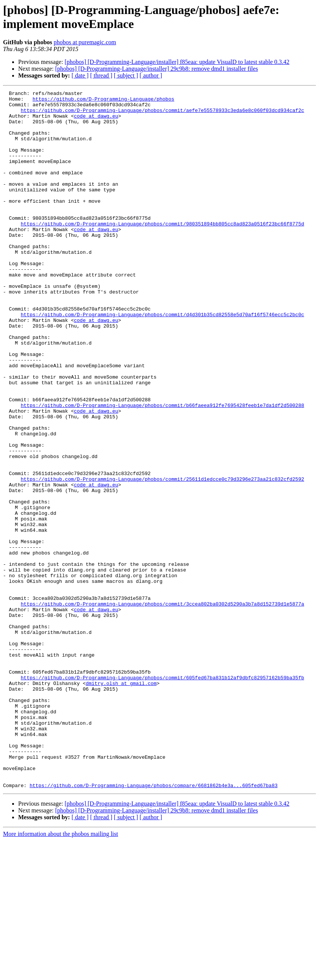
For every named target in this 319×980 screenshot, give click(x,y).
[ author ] (151, 75)
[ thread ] (101, 75)
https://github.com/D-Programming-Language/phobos (103, 101)
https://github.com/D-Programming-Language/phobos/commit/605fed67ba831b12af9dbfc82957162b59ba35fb (163, 795)
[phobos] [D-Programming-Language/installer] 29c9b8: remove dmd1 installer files (157, 69)
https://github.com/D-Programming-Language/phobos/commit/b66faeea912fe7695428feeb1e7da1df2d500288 (163, 469)
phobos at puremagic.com (85, 42)
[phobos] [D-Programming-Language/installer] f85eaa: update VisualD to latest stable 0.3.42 (177, 62)
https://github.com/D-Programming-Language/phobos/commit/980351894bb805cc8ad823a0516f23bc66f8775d (163, 251)
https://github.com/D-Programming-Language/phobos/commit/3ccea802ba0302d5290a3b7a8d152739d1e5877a (163, 707)
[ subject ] (126, 75)
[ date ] (80, 75)
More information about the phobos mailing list (61, 973)
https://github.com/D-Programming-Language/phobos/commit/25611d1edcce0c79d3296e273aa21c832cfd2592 (163, 557)
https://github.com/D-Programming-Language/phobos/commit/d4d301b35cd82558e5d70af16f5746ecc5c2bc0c (163, 360)
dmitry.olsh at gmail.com (121, 802)
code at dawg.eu (96, 121)
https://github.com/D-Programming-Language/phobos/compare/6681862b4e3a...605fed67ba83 (153, 925)
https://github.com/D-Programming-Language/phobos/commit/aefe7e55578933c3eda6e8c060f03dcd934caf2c (163, 115)
